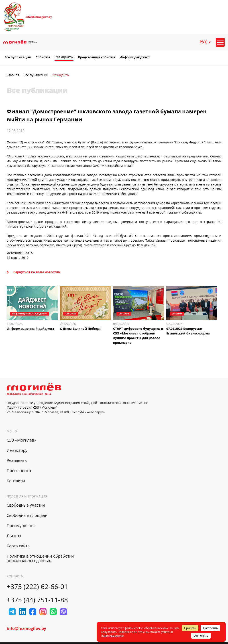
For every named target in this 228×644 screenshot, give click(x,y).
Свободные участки (26, 505)
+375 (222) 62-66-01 (37, 586)
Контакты (16, 481)
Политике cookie (112, 636)
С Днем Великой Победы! (81, 329)
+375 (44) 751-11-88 (37, 600)
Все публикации (18, 57)
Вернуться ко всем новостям (34, 272)
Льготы (14, 536)
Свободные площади (27, 515)
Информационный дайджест (31, 329)
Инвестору (17, 450)
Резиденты (64, 57)
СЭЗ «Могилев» (21, 440)
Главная (13, 75)
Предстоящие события (97, 57)
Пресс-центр (19, 471)
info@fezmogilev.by (39, 17)
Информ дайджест (135, 57)
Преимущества (21, 526)
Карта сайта (18, 546)
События (43, 57)
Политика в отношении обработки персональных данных (40, 558)
